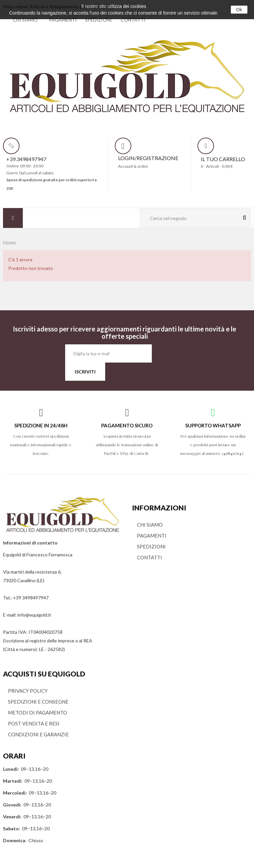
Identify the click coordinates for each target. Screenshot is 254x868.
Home (9, 242)
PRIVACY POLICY (28, 691)
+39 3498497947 (31, 598)
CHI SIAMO (25, 20)
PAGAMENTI (63, 20)
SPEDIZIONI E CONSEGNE (38, 702)
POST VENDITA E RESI (34, 723)
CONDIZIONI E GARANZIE (38, 734)
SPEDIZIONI (98, 20)
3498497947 (232, 453)
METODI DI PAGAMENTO (38, 713)
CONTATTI (133, 20)
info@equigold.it (34, 615)
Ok (239, 10)
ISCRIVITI (85, 372)
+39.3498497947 (26, 159)
